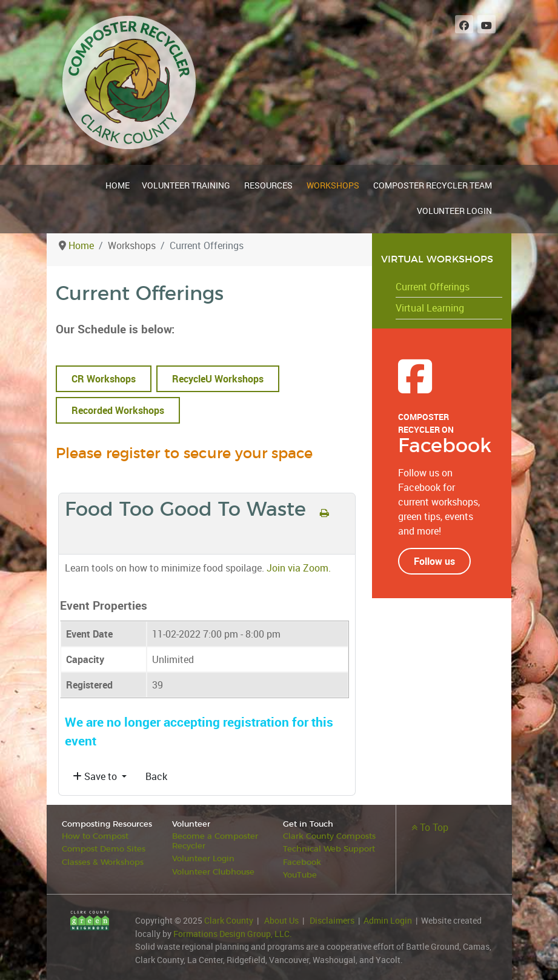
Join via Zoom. (297, 568)
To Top (430, 827)
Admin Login (388, 920)
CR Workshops (104, 379)
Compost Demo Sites (104, 849)
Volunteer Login (203, 859)
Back (156, 776)
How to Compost (95, 837)
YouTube (300, 875)
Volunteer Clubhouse (213, 872)
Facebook (302, 862)
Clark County (229, 920)
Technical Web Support (329, 849)
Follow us (434, 561)
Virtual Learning (430, 308)
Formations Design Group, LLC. (233, 933)
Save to (96, 776)
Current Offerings (433, 287)
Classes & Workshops (103, 862)
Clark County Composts (329, 837)
